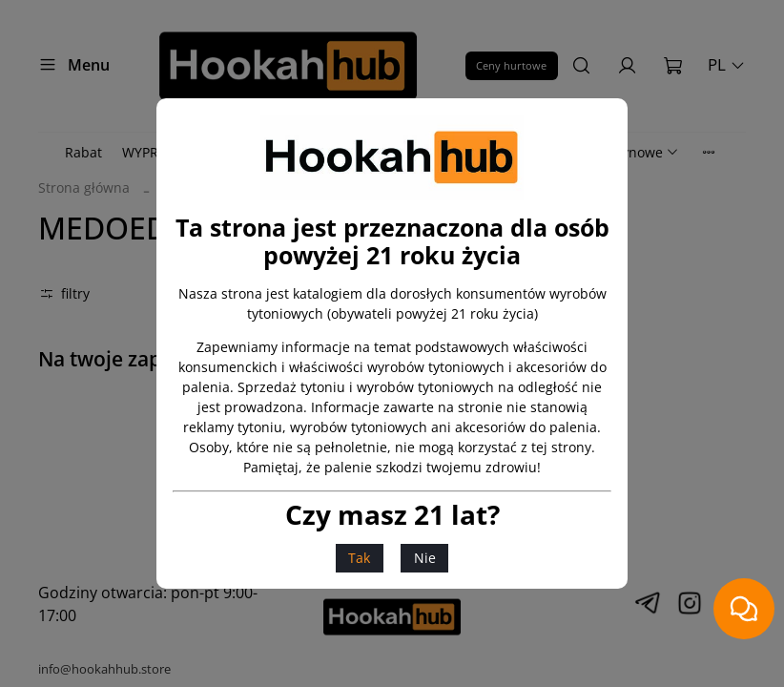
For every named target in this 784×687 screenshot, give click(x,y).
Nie (425, 558)
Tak (359, 558)
